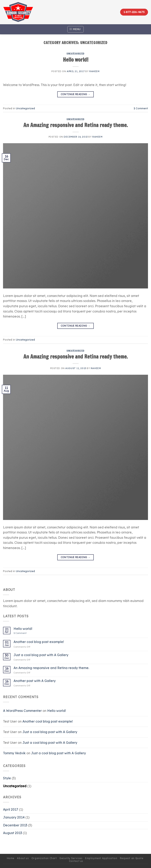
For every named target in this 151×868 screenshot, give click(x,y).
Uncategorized (75, 54)
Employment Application (101, 858)
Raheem (94, 71)
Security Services (71, 858)
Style (7, 778)
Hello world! (76, 60)
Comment (141, 108)
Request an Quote (132, 858)
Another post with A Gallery (35, 681)
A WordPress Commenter (22, 711)
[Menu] (75, 29)
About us (23, 858)
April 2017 (11, 809)
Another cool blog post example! (39, 642)
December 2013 (15, 825)
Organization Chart (44, 858)
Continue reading (76, 94)
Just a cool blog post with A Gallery (41, 655)
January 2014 (14, 817)
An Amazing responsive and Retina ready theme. (76, 125)
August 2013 (12, 833)
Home (11, 858)
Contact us (76, 861)
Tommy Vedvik (14, 753)
